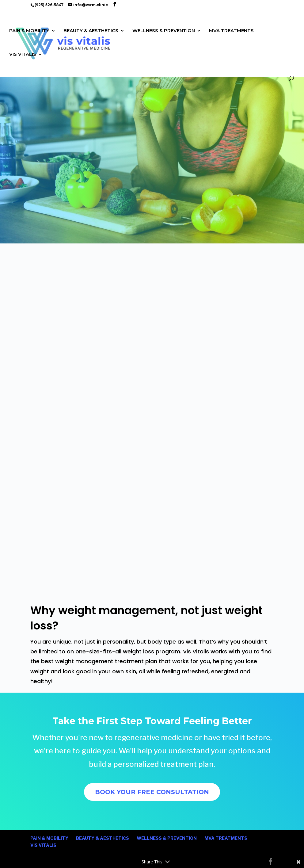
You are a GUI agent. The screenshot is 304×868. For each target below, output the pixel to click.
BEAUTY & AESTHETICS (91, 31)
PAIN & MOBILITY (29, 31)
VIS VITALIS (23, 55)
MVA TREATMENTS (231, 31)
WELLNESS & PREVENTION (164, 31)
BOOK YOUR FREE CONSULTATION (152, 792)
